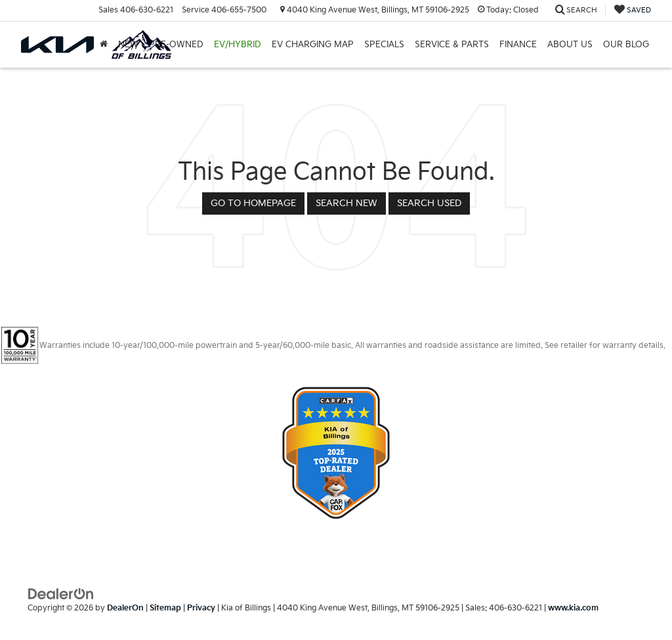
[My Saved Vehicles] (633, 10)
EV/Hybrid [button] (238, 45)
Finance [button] (518, 45)
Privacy (201, 608)
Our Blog (626, 45)
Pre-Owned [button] (176, 45)
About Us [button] (570, 45)
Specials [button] (384, 45)
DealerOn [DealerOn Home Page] (125, 608)
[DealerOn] (61, 593)
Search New (346, 203)
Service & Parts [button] (452, 45)
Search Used (429, 203)
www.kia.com (573, 608)
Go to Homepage (253, 203)
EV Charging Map (313, 45)
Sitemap (165, 608)
